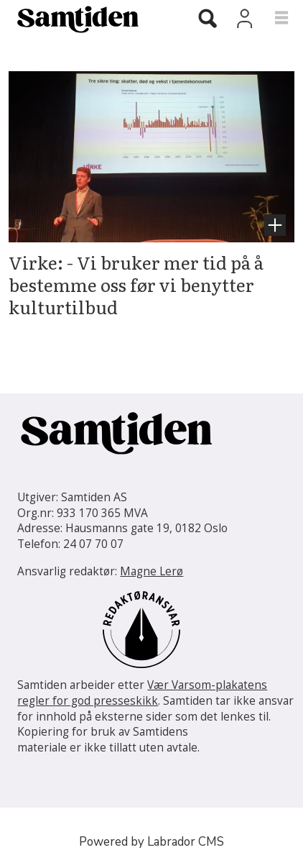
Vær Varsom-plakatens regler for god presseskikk (142, 693)
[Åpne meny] (272, 18)
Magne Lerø (151, 571)
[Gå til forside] (85, 19)
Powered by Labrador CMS (151, 842)
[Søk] (208, 20)
